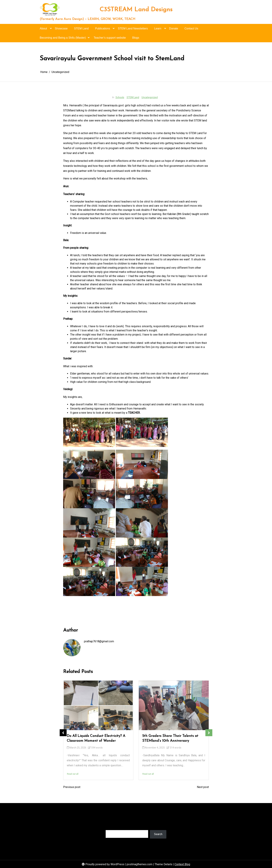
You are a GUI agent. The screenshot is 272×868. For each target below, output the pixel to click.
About (43, 30)
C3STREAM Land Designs (136, 10)
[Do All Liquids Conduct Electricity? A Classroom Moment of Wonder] (98, 705)
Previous (63, 733)
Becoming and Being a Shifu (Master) (63, 39)
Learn (158, 30)
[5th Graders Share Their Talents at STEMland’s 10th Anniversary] (174, 705)
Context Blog (182, 864)
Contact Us (191, 28)
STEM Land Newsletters (133, 28)
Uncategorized (150, 97)
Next (209, 733)
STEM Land (81, 28)
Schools (120, 97)
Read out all (73, 774)
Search (110, 827)
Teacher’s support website (110, 38)
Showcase (61, 28)
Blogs (136, 38)
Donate (174, 28)
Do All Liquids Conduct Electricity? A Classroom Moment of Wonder (96, 738)
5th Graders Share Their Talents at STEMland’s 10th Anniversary (170, 738)
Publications (103, 30)
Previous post (72, 787)
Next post (203, 787)
